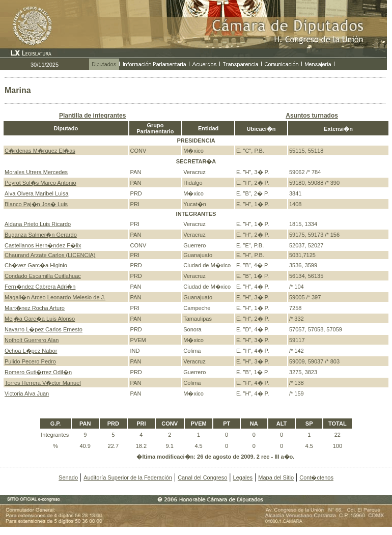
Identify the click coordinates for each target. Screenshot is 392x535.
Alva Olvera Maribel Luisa (36, 193)
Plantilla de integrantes (92, 116)
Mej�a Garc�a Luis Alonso (40, 319)
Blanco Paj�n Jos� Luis (36, 204)
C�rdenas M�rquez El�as (40, 151)
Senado (68, 477)
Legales (243, 477)
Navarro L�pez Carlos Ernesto (44, 329)
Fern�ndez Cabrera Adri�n (40, 287)
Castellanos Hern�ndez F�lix (43, 245)
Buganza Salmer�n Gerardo (41, 235)
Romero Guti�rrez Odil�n (38, 372)
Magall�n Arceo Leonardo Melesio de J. (55, 297)
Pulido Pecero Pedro (30, 361)
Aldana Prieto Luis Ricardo (38, 224)
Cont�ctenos (316, 477)
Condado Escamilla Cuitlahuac (43, 276)
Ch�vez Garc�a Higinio (36, 265)
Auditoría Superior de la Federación (128, 477)
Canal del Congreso (202, 477)
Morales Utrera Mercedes (36, 172)
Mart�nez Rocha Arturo (35, 308)
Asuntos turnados (312, 116)
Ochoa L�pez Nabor (31, 351)
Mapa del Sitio (276, 477)
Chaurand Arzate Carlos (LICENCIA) (50, 255)
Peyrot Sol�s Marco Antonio (40, 183)
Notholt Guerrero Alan (32, 340)
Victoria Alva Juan (27, 393)
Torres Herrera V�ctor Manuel (43, 383)
